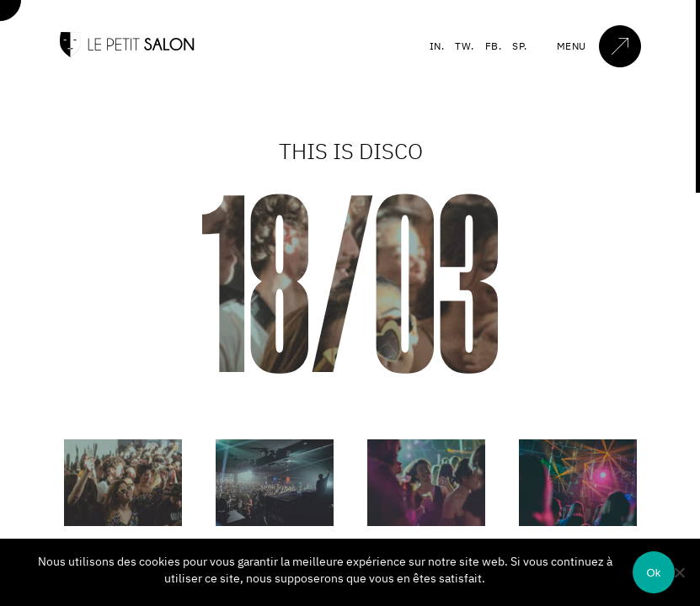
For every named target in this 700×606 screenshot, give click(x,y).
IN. (437, 46)
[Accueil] (127, 53)
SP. (520, 46)
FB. (494, 46)
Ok (653, 573)
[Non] (679, 572)
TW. (465, 46)
